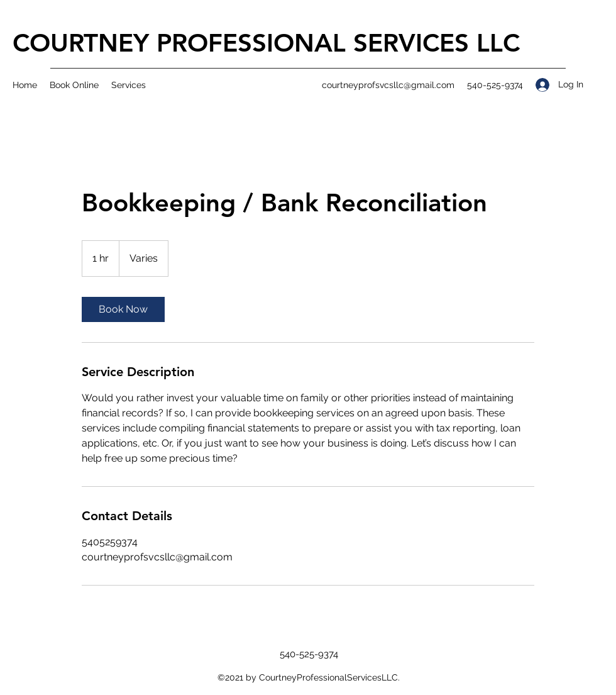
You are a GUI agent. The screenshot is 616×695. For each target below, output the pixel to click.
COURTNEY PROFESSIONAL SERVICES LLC (266, 43)
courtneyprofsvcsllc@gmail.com (388, 85)
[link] (123, 309)
